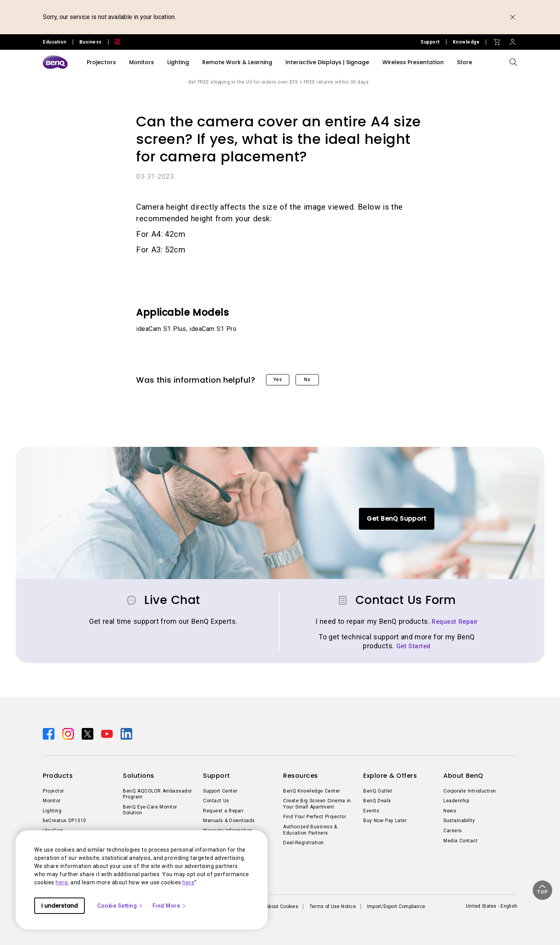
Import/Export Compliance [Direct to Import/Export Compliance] (396, 906)
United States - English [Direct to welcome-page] (492, 906)
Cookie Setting (120, 906)
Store (465, 62)
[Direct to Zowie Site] (114, 42)
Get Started (413, 646)
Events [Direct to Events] (371, 811)
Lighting (178, 62)
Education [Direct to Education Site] (55, 42)
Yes (278, 380)
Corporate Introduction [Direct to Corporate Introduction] (470, 791)
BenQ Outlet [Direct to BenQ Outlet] (378, 791)
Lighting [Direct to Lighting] (52, 811)
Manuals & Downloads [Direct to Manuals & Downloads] (229, 821)
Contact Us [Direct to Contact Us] (216, 801)
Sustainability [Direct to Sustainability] (459, 821)
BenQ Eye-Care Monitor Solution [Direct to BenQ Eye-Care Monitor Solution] (150, 810)
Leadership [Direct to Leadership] (456, 801)
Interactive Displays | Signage (327, 62)
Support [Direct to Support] (430, 42)
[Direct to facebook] (49, 733)
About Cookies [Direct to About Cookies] (282, 906)
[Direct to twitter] (88, 733)
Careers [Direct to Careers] (453, 831)
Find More (170, 906)
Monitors (142, 62)
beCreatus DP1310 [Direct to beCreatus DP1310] (65, 821)
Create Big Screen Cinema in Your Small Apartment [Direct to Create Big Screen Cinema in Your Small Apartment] (317, 804)
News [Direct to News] (450, 811)
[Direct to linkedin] (126, 733)
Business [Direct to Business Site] (91, 42)
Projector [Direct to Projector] (53, 791)
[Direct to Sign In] (513, 40)
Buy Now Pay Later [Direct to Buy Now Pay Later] (385, 821)
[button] (542, 890)
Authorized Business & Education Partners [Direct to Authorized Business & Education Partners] (310, 830)
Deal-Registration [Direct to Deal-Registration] (304, 843)
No (307, 380)
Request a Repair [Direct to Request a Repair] (223, 811)
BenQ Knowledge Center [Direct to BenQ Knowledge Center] (312, 791)
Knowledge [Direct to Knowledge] (466, 42)
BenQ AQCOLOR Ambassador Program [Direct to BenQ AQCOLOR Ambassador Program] (157, 794)
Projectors (101, 62)
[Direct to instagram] (69, 733)
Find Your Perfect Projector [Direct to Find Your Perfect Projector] (315, 817)
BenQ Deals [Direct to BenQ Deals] (377, 801)
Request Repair (455, 622)
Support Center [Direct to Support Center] (220, 791)
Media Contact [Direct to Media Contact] (460, 841)
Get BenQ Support (396, 519)
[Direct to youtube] (108, 733)
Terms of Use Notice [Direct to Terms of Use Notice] (333, 906)
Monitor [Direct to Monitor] (52, 801)
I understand (59, 906)
